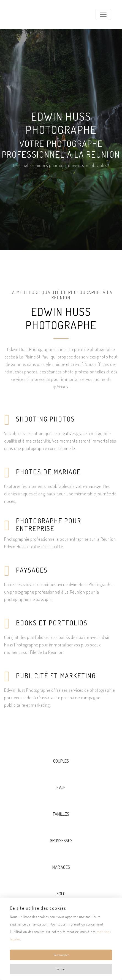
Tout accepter (61, 955)
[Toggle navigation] (103, 14)
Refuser (61, 969)
